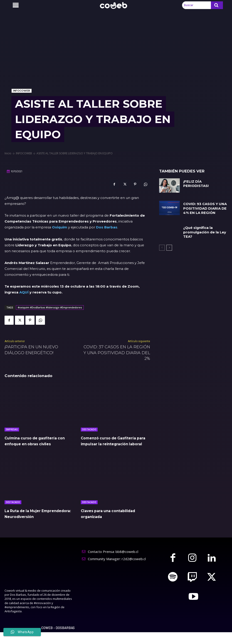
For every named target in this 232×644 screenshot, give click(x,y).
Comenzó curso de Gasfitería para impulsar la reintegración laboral (112, 444)
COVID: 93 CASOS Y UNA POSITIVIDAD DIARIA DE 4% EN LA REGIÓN (204, 208)
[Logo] (116, 6)
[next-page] (169, 246)
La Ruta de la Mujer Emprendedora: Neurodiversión (28, 522)
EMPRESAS (12, 429)
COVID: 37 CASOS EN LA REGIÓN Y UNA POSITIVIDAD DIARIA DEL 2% (117, 353)
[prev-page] (162, 246)
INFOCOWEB (22, 91)
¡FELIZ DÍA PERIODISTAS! (205, 182)
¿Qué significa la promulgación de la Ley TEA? (203, 231)
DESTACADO (89, 429)
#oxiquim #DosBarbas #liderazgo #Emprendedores (50, 307)
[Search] (217, 5)
